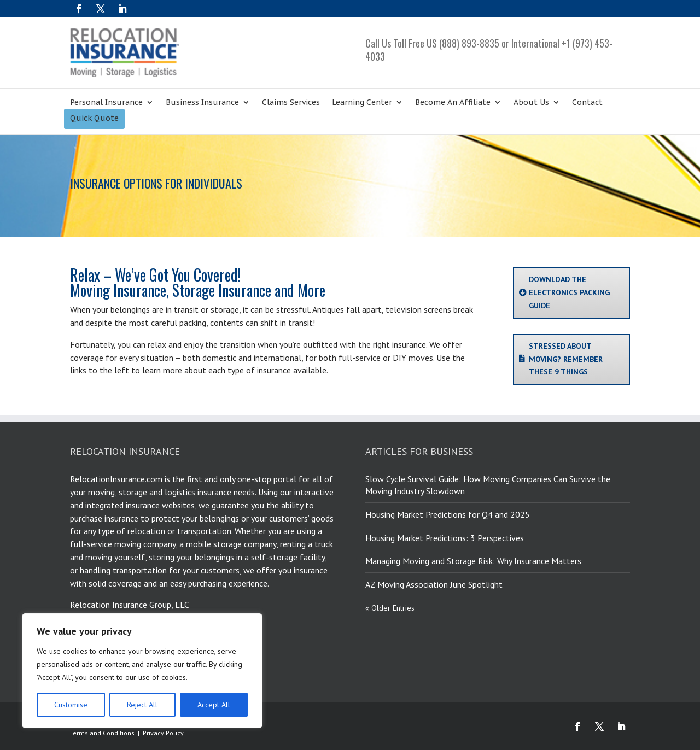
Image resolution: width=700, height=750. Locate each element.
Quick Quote (94, 119)
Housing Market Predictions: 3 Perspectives (445, 538)
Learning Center (362, 103)
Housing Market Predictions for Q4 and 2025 (448, 514)
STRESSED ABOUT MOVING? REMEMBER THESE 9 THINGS (566, 359)
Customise (71, 705)
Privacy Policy (163, 733)
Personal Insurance (106, 103)
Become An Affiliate (453, 103)
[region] (142, 671)
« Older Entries (390, 608)
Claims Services (291, 103)
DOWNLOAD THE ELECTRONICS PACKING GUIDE (569, 292)
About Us (531, 103)
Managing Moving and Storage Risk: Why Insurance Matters (473, 561)
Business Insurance (202, 103)
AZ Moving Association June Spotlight (434, 584)
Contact (587, 103)
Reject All (142, 705)
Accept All (214, 705)
